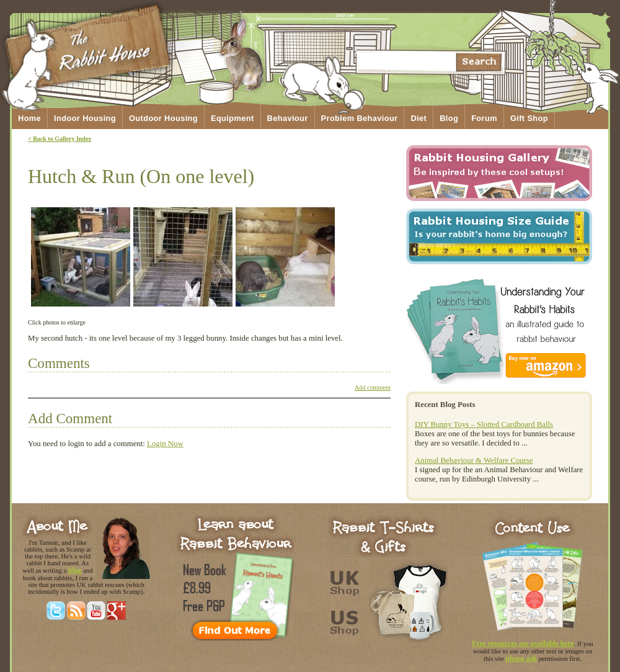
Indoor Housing (85, 118)
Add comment (373, 388)
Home (29, 118)
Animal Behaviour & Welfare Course (474, 460)
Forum (484, 118)
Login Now (165, 444)
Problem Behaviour (360, 118)
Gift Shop (529, 118)
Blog (449, 118)
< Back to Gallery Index (60, 139)
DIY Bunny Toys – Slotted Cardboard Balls (484, 424)
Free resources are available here (523, 644)
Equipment (232, 118)
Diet (418, 118)
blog (75, 571)
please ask (521, 659)
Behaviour (288, 118)
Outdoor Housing (163, 118)
